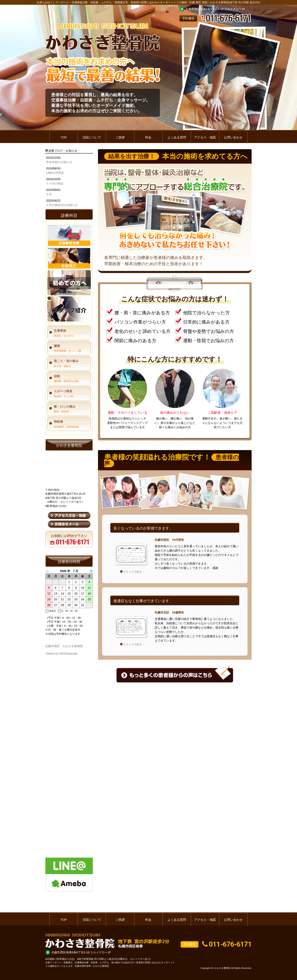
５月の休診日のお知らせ (62, 205)
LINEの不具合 (55, 173)
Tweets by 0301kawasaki (61, 654)
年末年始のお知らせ (59, 162)
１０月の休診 (55, 183)
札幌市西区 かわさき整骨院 (64, 646)
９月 (49, 194)
